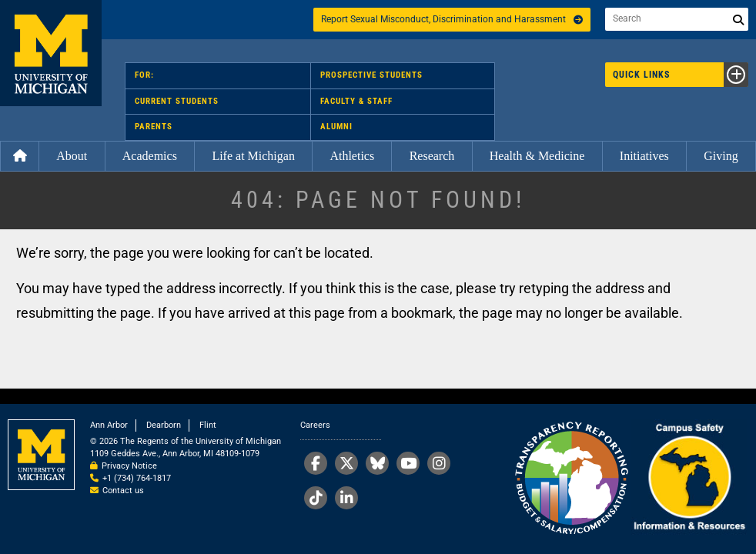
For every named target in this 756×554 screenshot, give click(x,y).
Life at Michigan (253, 156)
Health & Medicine (537, 156)
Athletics (352, 156)
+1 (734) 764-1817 (137, 478)
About (72, 156)
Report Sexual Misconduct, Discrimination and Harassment (452, 19)
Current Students (177, 101)
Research (432, 156)
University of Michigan (51, 53)
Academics (150, 156)
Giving (721, 156)
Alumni (336, 127)
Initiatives (644, 156)
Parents (154, 127)
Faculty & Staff (356, 101)
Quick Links (681, 75)
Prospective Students (371, 75)
